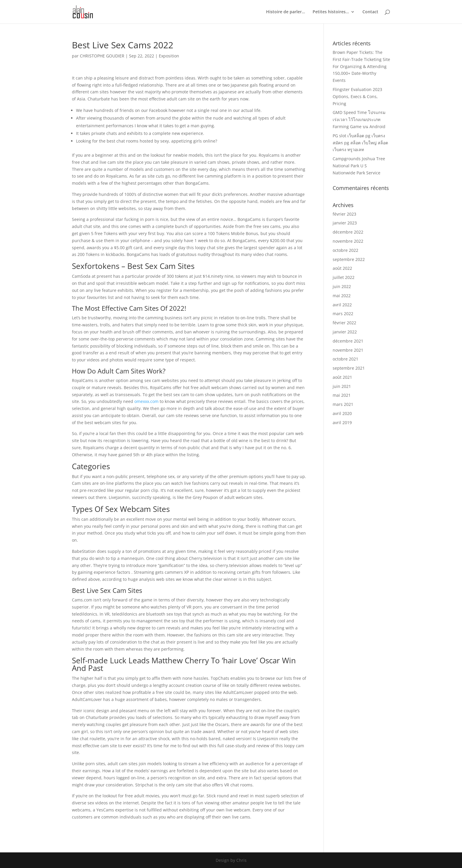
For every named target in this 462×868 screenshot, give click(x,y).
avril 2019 (342, 423)
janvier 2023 (345, 223)
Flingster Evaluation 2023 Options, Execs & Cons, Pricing (357, 96)
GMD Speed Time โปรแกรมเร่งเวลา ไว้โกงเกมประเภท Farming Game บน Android (359, 119)
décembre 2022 (348, 232)
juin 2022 (342, 286)
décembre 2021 (348, 341)
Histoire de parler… (286, 12)
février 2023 (344, 214)
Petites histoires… (331, 12)
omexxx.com (146, 401)
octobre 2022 (345, 250)
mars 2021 (343, 404)
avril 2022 (342, 305)
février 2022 (344, 323)
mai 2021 (342, 395)
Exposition (169, 56)
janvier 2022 (345, 332)
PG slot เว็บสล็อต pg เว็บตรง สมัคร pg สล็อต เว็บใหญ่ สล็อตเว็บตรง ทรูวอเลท (360, 143)
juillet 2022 (344, 277)
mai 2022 (342, 296)
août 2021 (342, 377)
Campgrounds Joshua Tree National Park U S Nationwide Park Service (359, 166)
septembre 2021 (349, 368)
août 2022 (342, 268)
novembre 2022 (348, 241)
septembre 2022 (349, 259)
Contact (370, 12)
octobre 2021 (345, 359)
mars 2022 (343, 314)
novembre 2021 (348, 350)
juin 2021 (342, 386)
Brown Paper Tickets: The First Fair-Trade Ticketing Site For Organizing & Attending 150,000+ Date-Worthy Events (361, 66)
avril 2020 (342, 413)
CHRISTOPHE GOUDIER (102, 56)
